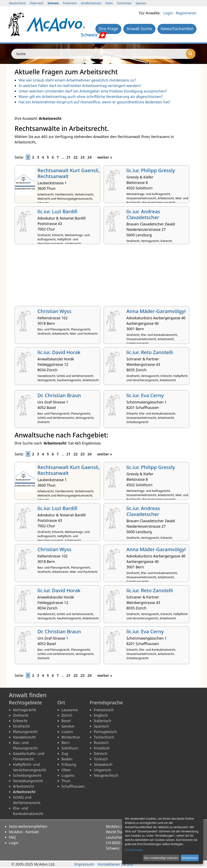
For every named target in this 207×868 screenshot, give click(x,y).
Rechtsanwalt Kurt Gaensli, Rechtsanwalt (68, 173)
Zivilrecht (21, 715)
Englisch (101, 715)
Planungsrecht (25, 732)
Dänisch (101, 753)
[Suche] (191, 54)
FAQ (12, 837)
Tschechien (124, 3)
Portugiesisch (105, 732)
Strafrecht (21, 726)
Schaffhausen (73, 786)
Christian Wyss (54, 311)
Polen (109, 3)
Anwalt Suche (139, 29)
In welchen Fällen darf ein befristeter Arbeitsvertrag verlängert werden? (80, 86)
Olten (66, 770)
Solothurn (70, 748)
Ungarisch (102, 770)
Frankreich (70, 3)
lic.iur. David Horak (59, 352)
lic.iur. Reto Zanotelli (150, 352)
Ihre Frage (108, 29)
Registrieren (186, 13)
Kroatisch (102, 748)
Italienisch (102, 721)
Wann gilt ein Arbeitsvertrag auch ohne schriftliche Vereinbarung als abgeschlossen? (91, 97)
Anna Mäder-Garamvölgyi (156, 311)
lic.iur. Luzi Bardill (57, 211)
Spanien (141, 3)
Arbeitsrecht (23, 786)
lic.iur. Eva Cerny (145, 395)
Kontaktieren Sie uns (115, 864)
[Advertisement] (103, 277)
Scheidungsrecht (27, 775)
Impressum (84, 864)
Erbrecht (20, 721)
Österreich (37, 3)
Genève (68, 726)
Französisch (104, 710)
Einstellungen (134, 850)
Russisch (101, 743)
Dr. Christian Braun (59, 395)
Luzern (67, 732)
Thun (66, 781)
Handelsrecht (24, 737)
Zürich (67, 715)
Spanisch (101, 726)
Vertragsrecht (25, 710)
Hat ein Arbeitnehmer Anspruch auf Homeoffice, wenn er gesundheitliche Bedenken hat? (95, 102)
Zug (65, 753)
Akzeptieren (190, 858)
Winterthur (71, 737)
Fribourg (69, 764)
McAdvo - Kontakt (24, 832)
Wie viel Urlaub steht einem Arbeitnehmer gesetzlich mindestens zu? (77, 80)
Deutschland (17, 3)
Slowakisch (103, 764)
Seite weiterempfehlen (28, 826)
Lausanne (70, 710)
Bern (65, 743)
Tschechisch (104, 737)
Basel (66, 721)
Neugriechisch (106, 775)
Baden (67, 759)
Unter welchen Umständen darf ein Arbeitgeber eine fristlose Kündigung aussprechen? (93, 91)
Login (168, 13)
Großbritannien (91, 3)
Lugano (68, 775)
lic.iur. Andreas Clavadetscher (143, 214)
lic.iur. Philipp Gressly (151, 170)
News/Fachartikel (177, 29)
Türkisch (101, 759)
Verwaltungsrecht (28, 781)
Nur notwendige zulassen (161, 858)
